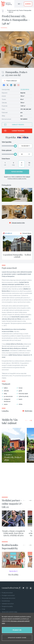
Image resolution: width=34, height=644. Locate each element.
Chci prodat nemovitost (8, 598)
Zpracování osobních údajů (9, 612)
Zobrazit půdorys (18, 125)
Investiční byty (6, 601)
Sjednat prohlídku (18, 131)
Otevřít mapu (27, 411)
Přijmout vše (17, 630)
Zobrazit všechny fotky (17, 223)
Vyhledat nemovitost (8, 604)
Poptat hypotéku (17, 172)
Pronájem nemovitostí (8, 595)
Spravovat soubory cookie (17, 638)
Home (4, 10)
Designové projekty (7, 606)
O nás (3, 609)
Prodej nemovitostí (7, 593)
